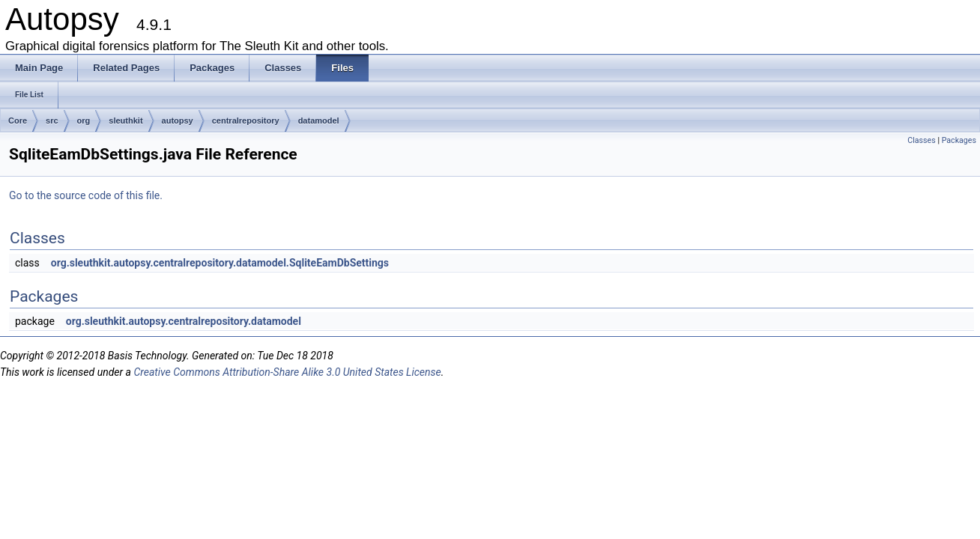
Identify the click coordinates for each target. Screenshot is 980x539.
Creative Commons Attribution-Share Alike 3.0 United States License (287, 372)
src (52, 121)
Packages (959, 140)
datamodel (319, 121)
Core (18, 121)
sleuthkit (125, 121)
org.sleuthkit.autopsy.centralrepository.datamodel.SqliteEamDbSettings (220, 263)
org (84, 121)
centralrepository (246, 121)
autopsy (178, 121)
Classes (921, 140)
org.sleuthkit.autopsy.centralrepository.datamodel (184, 321)
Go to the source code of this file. (86, 195)
